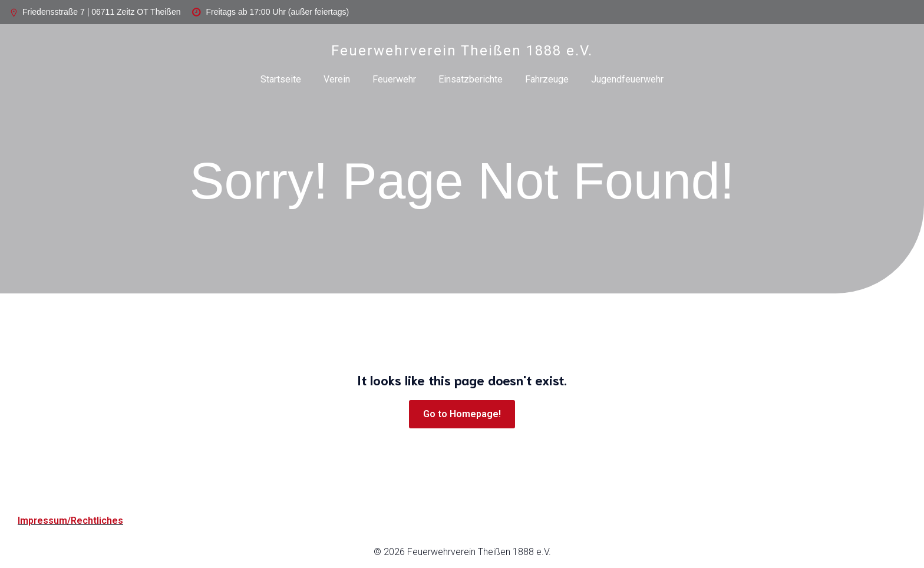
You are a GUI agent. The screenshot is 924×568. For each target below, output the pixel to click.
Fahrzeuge (547, 79)
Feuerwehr (394, 79)
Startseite (281, 79)
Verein (337, 79)
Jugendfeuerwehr (627, 79)
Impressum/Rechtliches (70, 521)
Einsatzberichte (471, 79)
